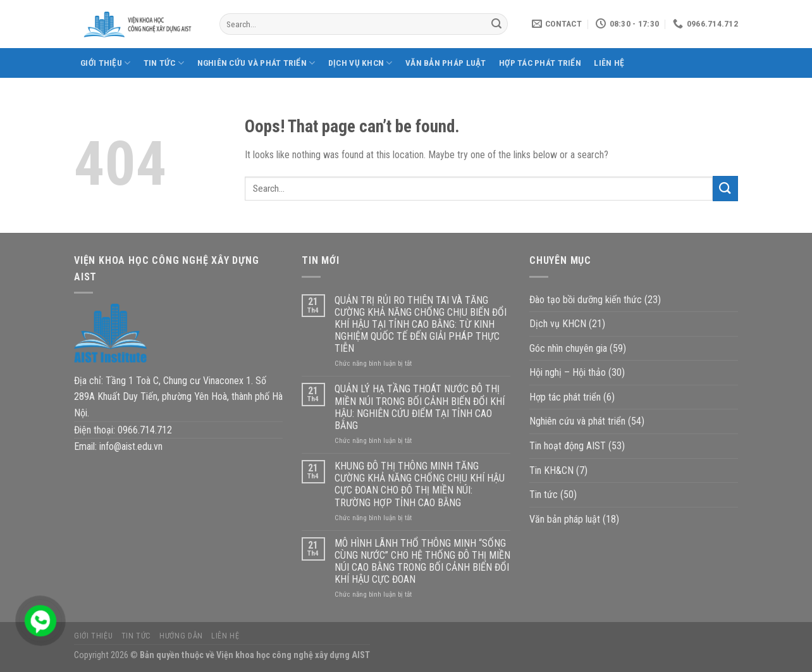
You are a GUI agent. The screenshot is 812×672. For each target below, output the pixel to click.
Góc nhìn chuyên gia (568, 348)
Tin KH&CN (551, 470)
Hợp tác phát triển (540, 63)
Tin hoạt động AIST (568, 446)
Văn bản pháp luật (446, 63)
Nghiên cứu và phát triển (256, 63)
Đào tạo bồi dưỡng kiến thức (586, 300)
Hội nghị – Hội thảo (568, 372)
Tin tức (164, 63)
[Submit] (496, 24)
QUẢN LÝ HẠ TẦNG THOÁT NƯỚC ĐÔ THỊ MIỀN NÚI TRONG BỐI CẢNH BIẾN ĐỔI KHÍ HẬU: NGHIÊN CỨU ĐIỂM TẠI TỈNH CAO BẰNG (420, 407)
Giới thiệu (105, 63)
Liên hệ (609, 63)
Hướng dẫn (181, 636)
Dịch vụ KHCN (360, 63)
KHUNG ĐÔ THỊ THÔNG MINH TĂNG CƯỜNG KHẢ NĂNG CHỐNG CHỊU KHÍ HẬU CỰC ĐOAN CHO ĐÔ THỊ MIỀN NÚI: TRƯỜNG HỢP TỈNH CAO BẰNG (420, 484)
